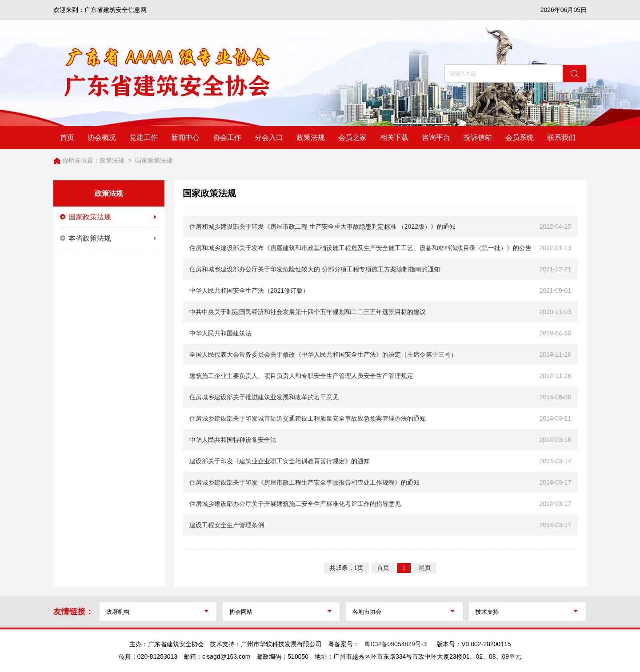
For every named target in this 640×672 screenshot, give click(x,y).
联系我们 (561, 137)
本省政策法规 (109, 239)
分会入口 (269, 137)
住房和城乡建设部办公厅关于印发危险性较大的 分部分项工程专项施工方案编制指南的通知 (315, 269)
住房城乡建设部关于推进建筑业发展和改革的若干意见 (264, 397)
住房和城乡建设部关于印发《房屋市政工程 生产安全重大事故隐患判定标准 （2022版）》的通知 (322, 227)
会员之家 (352, 137)
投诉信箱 (478, 137)
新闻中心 (185, 137)
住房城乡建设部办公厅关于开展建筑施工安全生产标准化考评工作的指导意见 (295, 504)
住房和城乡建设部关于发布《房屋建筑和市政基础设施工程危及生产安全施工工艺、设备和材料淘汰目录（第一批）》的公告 (360, 248)
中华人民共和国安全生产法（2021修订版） (249, 290)
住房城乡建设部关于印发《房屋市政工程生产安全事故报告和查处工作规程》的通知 (304, 482)
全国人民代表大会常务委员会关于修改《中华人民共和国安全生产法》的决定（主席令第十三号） (323, 354)
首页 (67, 137)
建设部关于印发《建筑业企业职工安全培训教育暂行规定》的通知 (280, 461)
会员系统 (520, 137)
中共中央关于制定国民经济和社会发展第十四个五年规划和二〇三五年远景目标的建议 (308, 312)
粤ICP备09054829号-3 (396, 644)
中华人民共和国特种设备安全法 (233, 440)
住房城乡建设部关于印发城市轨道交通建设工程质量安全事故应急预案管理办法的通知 (308, 418)
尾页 (425, 568)
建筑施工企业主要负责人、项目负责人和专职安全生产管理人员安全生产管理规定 (301, 376)
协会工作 (227, 137)
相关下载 (394, 137)
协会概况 (102, 137)
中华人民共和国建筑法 (220, 333)
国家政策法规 (154, 160)
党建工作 (144, 137)
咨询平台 (436, 137)
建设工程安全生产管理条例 (227, 525)
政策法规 (311, 137)
